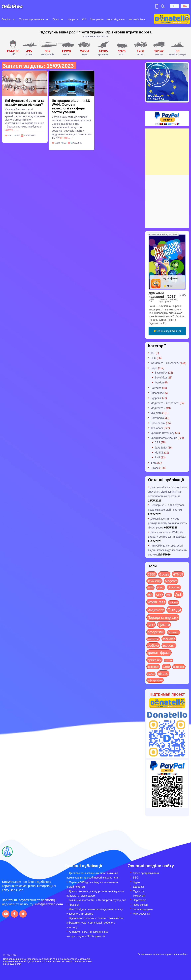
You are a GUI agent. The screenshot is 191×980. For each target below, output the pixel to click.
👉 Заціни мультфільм (167, 331)
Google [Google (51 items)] (164, 574)
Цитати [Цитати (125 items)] (164, 625)
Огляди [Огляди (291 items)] (174, 610)
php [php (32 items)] (150, 595)
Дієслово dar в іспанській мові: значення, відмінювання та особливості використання (168, 491)
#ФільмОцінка (137, 19)
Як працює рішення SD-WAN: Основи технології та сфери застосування (72, 106)
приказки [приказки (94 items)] (154, 660)
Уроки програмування (31, 19)
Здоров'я (156, 398)
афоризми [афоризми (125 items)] (156, 632)
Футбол (159, 382)
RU (175, 6)
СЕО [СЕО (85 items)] (151, 625)
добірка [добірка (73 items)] (153, 645)
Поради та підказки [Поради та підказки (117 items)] (163, 617)
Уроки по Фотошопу (162, 433)
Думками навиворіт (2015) (163, 295)
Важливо (156, 388)
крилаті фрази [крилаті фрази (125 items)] (159, 652)
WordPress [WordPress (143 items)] (156, 602)
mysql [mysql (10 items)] (150, 588)
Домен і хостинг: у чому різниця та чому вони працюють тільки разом (167, 523)
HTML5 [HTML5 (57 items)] (178, 574)
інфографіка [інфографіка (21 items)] (155, 680)
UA (185, 6)
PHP (157, 457)
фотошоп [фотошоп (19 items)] (179, 667)
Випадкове (157, 393)
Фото (154, 463)
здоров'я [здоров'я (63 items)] (169, 645)
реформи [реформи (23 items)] (153, 667)
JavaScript (161, 447)
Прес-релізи (97, 19)
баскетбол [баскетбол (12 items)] (174, 632)
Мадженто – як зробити (165, 403)
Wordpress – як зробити (165, 363)
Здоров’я (138, 887)
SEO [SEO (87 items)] (159, 594)
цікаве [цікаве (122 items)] (163, 673)
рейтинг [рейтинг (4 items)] (169, 660)
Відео (56, 19)
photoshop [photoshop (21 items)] (174, 587)
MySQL (159, 452)
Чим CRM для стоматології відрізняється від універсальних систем (168, 550)
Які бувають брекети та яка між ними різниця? (25, 102)
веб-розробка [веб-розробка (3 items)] (153, 639)
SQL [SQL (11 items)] (169, 595)
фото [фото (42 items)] (166, 667)
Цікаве (155, 468)
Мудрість (73, 19)
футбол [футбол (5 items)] (151, 674)
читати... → (12, 130)
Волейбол (161, 377)
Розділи (6, 19)
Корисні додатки (116, 19)
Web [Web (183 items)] (178, 594)
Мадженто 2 (158, 408)
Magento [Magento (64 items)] (171, 581)
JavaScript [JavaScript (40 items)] (154, 581)
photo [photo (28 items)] (161, 587)
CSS (157, 442)
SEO (84, 19)
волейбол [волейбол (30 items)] (169, 639)
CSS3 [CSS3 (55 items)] (152, 574)
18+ (153, 353)
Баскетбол (161, 372)
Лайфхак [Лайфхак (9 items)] (174, 602)
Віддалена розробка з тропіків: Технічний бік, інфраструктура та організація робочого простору (95, 922)
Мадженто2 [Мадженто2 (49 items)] (156, 610)
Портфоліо (157, 418)
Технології (157, 428)
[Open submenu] (14, 19)
